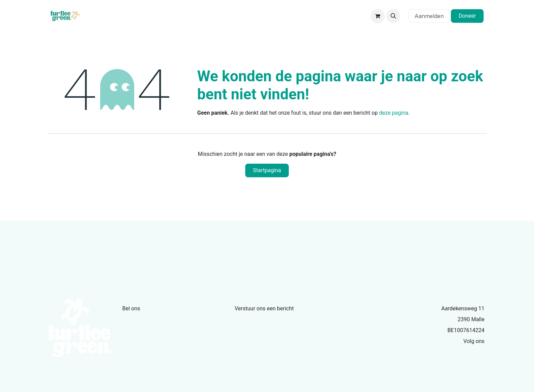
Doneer (467, 16)
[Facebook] (483, 353)
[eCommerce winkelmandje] (378, 16)
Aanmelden (429, 16)
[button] (393, 16)
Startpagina (267, 170)
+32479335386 (147, 320)
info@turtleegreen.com (272, 320)
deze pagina (394, 113)
